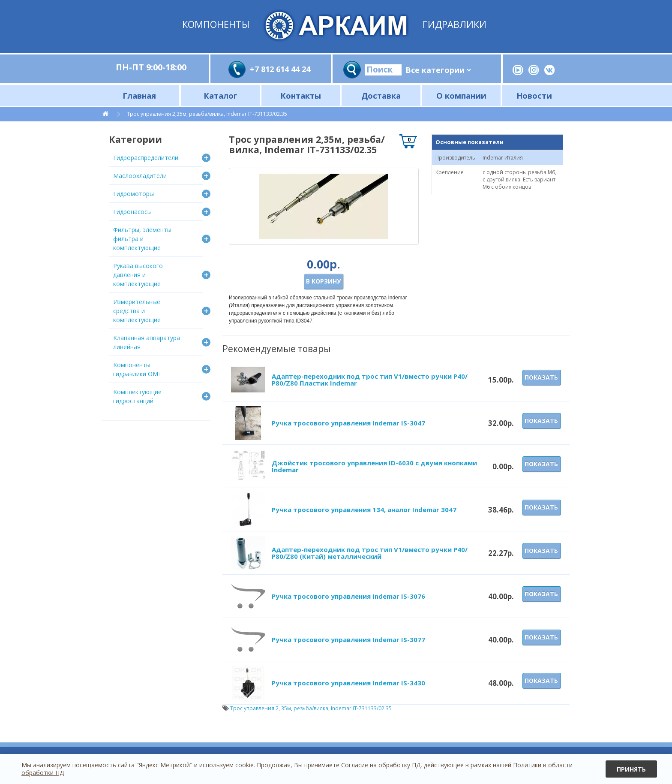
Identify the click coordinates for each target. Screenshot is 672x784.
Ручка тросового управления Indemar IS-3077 (348, 639)
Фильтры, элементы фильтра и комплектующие (142, 239)
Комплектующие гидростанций (137, 396)
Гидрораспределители (146, 158)
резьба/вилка (311, 708)
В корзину (323, 281)
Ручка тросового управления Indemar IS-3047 (348, 423)
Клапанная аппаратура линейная (147, 342)
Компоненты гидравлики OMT (138, 369)
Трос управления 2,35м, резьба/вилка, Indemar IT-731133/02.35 (207, 114)
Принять (631, 769)
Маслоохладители (140, 176)
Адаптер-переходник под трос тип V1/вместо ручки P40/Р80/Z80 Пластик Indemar (370, 380)
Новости (534, 95)
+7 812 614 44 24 (280, 69)
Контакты (301, 95)
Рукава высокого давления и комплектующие (138, 275)
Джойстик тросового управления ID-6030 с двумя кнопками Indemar (374, 466)
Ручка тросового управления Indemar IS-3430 (348, 683)
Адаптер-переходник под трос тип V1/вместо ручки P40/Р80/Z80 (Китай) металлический (370, 553)
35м (286, 708)
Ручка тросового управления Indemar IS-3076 (348, 596)
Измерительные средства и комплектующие (137, 311)
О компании (461, 95)
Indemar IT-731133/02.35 (361, 708)
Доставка (381, 95)
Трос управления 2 (254, 708)
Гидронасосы (132, 212)
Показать (541, 377)
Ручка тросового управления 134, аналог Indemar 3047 (364, 510)
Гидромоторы (133, 194)
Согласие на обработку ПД (381, 765)
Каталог (220, 95)
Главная (139, 95)
